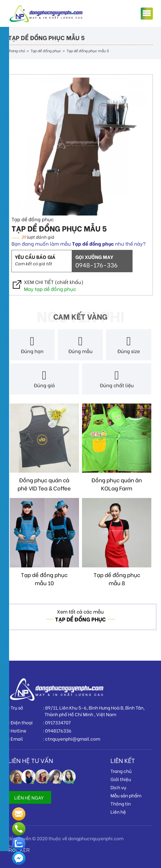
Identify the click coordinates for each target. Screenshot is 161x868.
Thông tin (121, 803)
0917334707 (58, 722)
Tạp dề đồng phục (46, 51)
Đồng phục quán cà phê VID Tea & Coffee (44, 484)
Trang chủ (16, 51)
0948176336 (58, 730)
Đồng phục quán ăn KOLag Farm (117, 484)
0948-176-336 (97, 265)
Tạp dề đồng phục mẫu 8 (117, 579)
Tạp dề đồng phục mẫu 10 (44, 579)
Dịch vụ (118, 787)
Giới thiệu (121, 779)
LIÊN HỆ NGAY (29, 797)
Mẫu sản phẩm (126, 795)
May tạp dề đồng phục (50, 289)
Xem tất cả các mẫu (80, 611)
